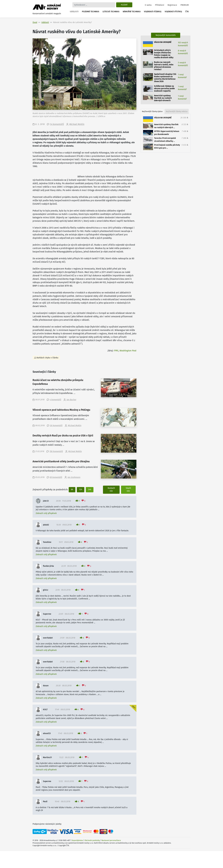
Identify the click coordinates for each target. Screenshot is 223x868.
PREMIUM (185, 5)
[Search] (94, 5)
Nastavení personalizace (111, 840)
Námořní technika (132, 12)
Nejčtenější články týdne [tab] (152, 111)
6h (72, 490)
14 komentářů (57, 124)
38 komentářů (56, 426)
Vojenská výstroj (173, 12)
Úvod (35, 22)
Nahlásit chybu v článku (47, 358)
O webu (148, 5)
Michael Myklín (77, 124)
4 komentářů (55, 400)
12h (81, 490)
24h (90, 490)
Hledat (124, 5)
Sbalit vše (128, 490)
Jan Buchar (71, 400)
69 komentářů (56, 477)
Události (74, 12)
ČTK (187, 12)
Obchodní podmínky (92, 840)
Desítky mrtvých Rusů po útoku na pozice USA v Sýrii (63, 436)
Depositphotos (77, 840)
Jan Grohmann (74, 477)
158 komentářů (56, 451)
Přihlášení (160, 5)
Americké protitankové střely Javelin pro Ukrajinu (61, 462)
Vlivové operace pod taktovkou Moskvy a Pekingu (61, 410)
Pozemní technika (91, 12)
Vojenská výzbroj (153, 12)
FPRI (116, 351)
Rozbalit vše (111, 490)
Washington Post (128, 351)
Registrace (172, 5)
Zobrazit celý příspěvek (46, 513)
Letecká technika (111, 12)
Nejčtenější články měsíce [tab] (177, 111)
